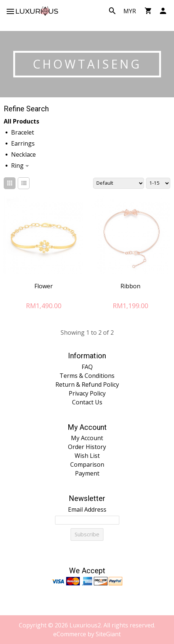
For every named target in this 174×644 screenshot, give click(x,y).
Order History (87, 447)
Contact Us (87, 402)
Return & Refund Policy (87, 384)
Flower (44, 286)
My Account (87, 427)
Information (87, 356)
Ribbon (130, 286)
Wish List (87, 456)
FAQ (87, 367)
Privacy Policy (87, 393)
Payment (87, 473)
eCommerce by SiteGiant (87, 634)
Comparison (87, 464)
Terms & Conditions (87, 376)
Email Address (87, 509)
